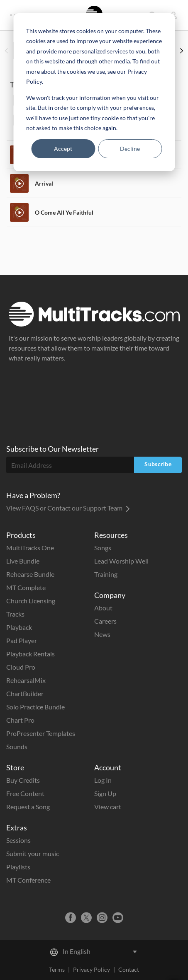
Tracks (15, 614)
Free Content (25, 793)
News (102, 634)
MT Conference (28, 880)
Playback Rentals (31, 654)
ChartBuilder (25, 693)
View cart (108, 807)
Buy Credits (23, 780)
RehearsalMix (26, 680)
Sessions (18, 840)
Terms (57, 969)
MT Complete (26, 587)
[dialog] (94, 92)
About (103, 608)
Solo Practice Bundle (35, 707)
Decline (130, 149)
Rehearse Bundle (30, 574)
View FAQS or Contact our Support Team (68, 508)
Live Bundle (23, 561)
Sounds (17, 746)
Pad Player (22, 640)
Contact (129, 969)
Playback (19, 627)
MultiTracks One (30, 548)
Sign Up (105, 793)
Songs (103, 548)
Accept (63, 149)
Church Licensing (31, 601)
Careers (105, 621)
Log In (103, 780)
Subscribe (158, 464)
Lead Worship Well (121, 561)
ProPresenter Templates (41, 733)
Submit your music (33, 853)
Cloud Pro (21, 667)
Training (106, 574)
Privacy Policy (92, 969)
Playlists (18, 867)
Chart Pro (20, 720)
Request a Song (28, 807)
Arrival (44, 183)
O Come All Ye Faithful (64, 212)
